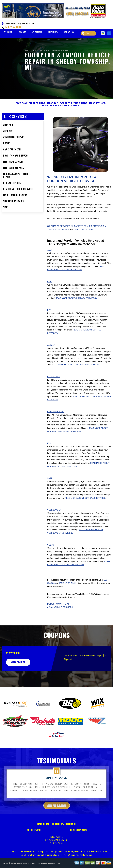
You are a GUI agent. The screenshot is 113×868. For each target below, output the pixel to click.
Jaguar (51, 356)
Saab (50, 489)
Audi (50, 261)
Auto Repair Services (35, 840)
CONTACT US (69, 32)
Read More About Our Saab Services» (86, 509)
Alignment (77, 237)
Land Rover (54, 387)
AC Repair (64, 240)
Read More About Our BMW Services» (76, 309)
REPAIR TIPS (53, 32)
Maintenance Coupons (78, 840)
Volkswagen (54, 521)
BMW (50, 292)
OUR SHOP (8, 32)
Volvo (51, 556)
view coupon (18, 673)
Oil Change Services (59, 237)
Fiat (49, 321)
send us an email (68, 594)
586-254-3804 (13, 27)
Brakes (88, 237)
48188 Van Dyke (43, 51)
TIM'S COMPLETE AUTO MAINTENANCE (34, 114)
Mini (49, 454)
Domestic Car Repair (59, 615)
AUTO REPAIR (37, 32)
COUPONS (22, 32)
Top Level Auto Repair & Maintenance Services (80, 114)
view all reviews (57, 816)
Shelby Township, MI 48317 (60, 51)
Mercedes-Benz (56, 422)
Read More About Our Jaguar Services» (77, 375)
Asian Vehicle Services (60, 618)
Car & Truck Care (84, 240)
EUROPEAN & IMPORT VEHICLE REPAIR (61, 116)
